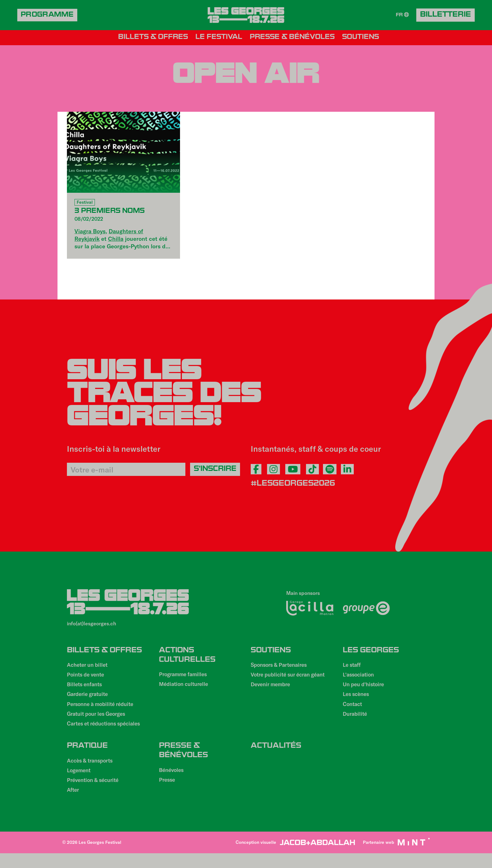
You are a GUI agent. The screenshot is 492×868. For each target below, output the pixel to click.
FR (402, 15)
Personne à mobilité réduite (104, 711)
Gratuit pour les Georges (99, 722)
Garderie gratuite (90, 701)
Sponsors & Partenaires (282, 669)
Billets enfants (86, 690)
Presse (168, 793)
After (74, 805)
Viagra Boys (90, 231)
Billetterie (446, 15)
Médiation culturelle (186, 689)
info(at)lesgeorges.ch (92, 624)
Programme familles (185, 678)
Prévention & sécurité (96, 794)
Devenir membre (272, 697)
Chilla (116, 239)
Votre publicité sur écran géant (284, 683)
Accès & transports (93, 773)
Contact (353, 711)
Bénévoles (172, 782)
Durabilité (356, 722)
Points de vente (87, 679)
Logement (80, 783)
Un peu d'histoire (366, 690)
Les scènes (357, 701)
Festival (85, 202)
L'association (360, 679)
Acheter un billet (89, 669)
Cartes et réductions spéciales (108, 733)
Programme (49, 15)
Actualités (276, 756)
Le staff (353, 669)
